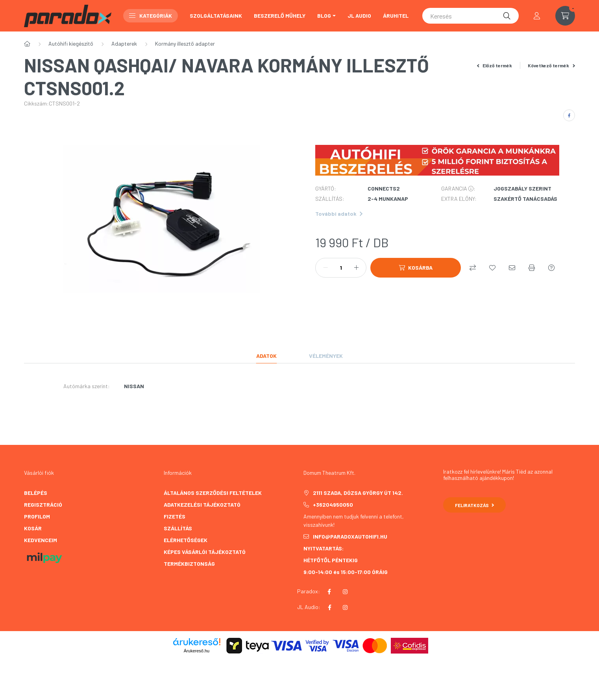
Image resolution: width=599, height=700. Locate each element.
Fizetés (175, 516)
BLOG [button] (324, 16)
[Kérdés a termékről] (551, 268)
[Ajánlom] (512, 268)
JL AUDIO (359, 16)
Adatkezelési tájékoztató (202, 505)
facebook (329, 592)
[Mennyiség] (341, 268)
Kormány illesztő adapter (185, 44)
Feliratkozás (474, 505)
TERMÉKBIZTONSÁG (189, 564)
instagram (345, 592)
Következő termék (551, 65)
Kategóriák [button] (151, 16)
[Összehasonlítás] (473, 268)
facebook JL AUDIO (329, 607)
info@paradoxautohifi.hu (350, 536)
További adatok (339, 214)
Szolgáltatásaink (216, 16)
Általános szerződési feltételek (213, 493)
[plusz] (356, 268)
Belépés (36, 493)
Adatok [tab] (266, 356)
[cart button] (565, 16)
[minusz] (325, 268)
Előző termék (495, 65)
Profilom (37, 516)
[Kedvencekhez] (492, 268)
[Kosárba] (416, 268)
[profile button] (537, 16)
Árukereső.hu (197, 651)
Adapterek (124, 44)
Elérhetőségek (186, 540)
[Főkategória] (27, 44)
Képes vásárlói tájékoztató (205, 552)
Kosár (33, 528)
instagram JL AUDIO (345, 607)
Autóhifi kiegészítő (71, 44)
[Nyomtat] (532, 268)
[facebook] (569, 115)
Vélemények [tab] (326, 356)
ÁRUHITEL (396, 16)
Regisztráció (43, 505)
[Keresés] (471, 16)
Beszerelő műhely (280, 16)
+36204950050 (333, 505)
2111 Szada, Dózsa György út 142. (358, 493)
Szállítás (178, 528)
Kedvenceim (41, 540)
